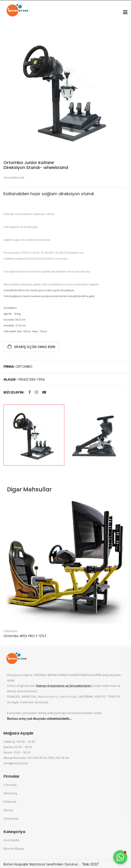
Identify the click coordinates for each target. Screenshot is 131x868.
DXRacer (10, 801)
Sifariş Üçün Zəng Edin (31, 346)
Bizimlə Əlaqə (14, 848)
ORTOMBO (24, 367)
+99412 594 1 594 (31, 379)
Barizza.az (37, 864)
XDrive (8, 810)
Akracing (10, 793)
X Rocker (10, 785)
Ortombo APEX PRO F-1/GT (25, 636)
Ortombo (11, 631)
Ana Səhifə (11, 840)
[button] (120, 857)
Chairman (11, 818)
